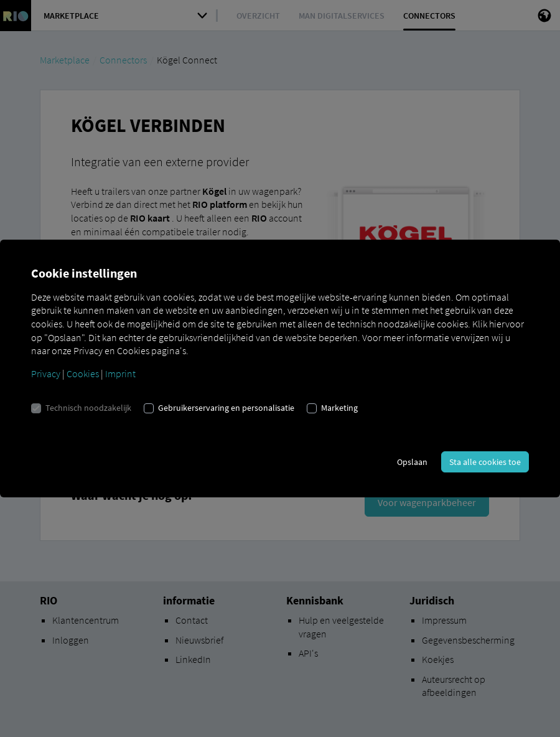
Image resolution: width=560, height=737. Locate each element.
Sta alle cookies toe (485, 462)
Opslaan (412, 462)
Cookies (83, 373)
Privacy (46, 373)
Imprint (120, 373)
